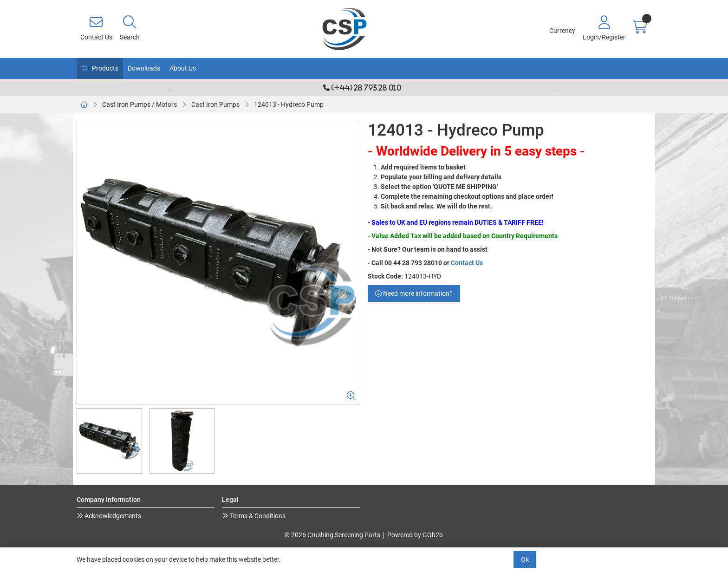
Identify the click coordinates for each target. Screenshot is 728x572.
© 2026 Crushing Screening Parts (332, 535)
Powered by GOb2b (415, 535)
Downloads (144, 68)
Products (104, 68)
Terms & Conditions (257, 516)
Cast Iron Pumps (215, 104)
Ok (525, 559)
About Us (183, 68)
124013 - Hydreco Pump (289, 104)
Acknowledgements (112, 516)
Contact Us (467, 263)
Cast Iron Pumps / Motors (140, 104)
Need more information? (414, 293)
